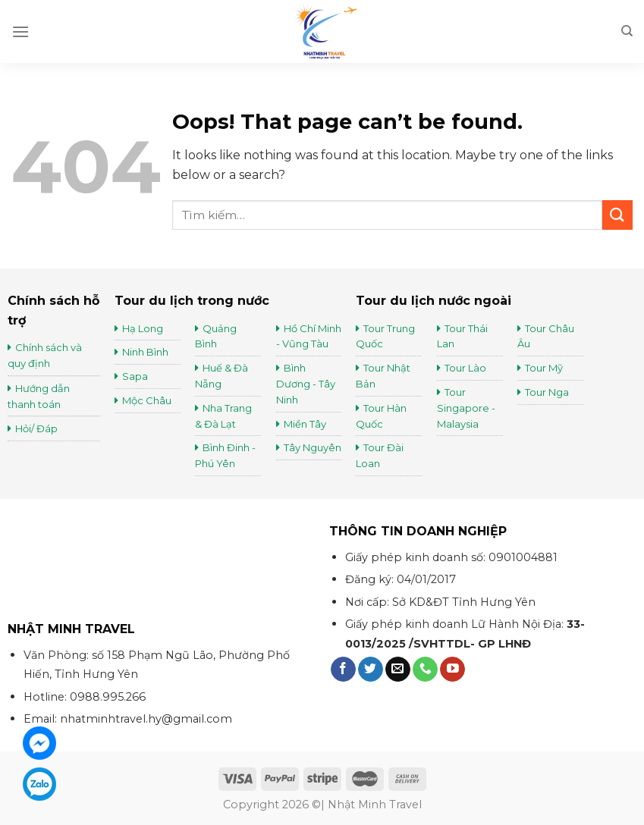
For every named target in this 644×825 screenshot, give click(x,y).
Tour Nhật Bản (383, 376)
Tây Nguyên (313, 447)
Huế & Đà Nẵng (221, 376)
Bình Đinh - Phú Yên (225, 455)
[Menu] (20, 31)
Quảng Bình (216, 336)
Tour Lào (465, 368)
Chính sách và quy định (45, 355)
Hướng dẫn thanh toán (39, 396)
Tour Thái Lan (462, 336)
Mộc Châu (147, 400)
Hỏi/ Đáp (36, 428)
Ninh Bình (145, 352)
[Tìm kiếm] (627, 31)
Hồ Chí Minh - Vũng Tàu (309, 336)
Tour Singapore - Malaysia (466, 408)
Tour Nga (547, 392)
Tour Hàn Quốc (381, 416)
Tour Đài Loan (380, 455)
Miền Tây (305, 424)
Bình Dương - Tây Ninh (306, 384)
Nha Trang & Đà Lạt (223, 416)
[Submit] (617, 215)
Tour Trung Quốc (385, 336)
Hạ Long (143, 328)
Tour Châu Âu (546, 336)
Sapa (135, 376)
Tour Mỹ (545, 368)
